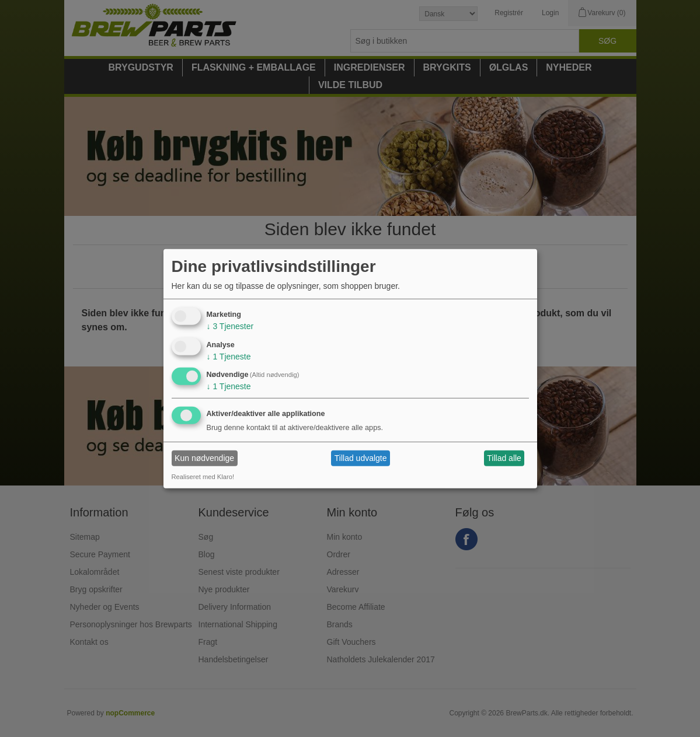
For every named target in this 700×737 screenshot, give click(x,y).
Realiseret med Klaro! (203, 477)
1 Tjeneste (229, 356)
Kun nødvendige (204, 458)
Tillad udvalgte (361, 458)
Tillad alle (504, 458)
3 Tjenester (230, 326)
